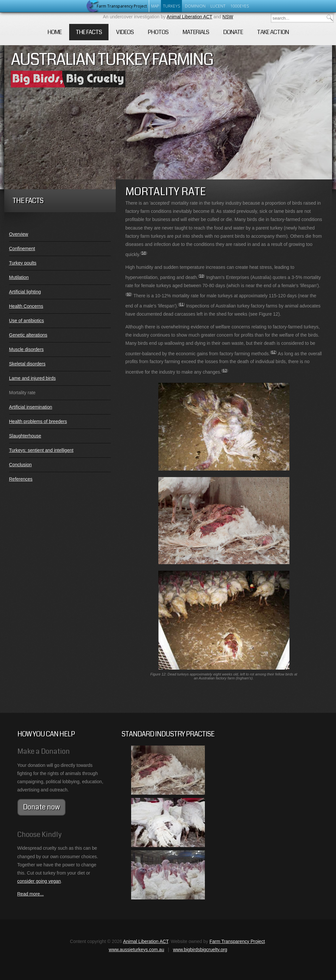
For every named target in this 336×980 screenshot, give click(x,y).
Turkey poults (23, 263)
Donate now (41, 807)
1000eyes (240, 6)
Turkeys (171, 6)
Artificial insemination (31, 407)
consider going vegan (39, 881)
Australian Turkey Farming (112, 60)
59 (201, 276)
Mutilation (19, 277)
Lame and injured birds (32, 378)
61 (181, 304)
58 (144, 253)
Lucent (218, 6)
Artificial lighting (25, 292)
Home (55, 32)
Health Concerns (26, 306)
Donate (233, 32)
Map (155, 6)
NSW (228, 17)
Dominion (195, 6)
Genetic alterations (28, 335)
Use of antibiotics (27, 321)
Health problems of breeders (38, 421)
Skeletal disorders (27, 364)
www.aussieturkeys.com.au (137, 950)
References (21, 479)
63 (225, 370)
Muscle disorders (27, 349)
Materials (196, 32)
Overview (19, 234)
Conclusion (20, 465)
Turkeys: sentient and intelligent (41, 450)
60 (129, 294)
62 (274, 352)
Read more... (31, 894)
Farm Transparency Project (237, 941)
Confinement (22, 249)
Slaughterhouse (25, 436)
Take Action (273, 32)
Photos (158, 32)
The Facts (89, 32)
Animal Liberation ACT (189, 17)
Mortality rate (22, 393)
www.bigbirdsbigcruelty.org (200, 950)
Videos (125, 32)
